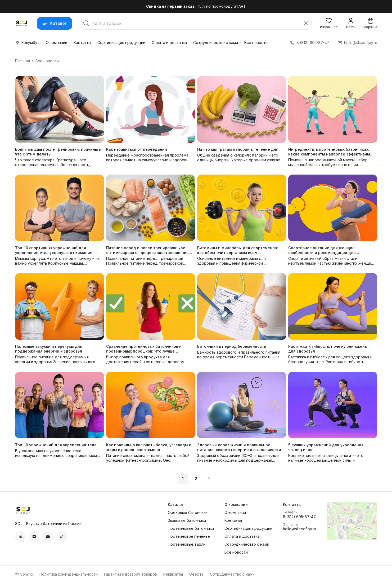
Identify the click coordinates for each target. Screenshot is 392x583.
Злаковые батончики (187, 520)
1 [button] (183, 479)
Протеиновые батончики (191, 528)
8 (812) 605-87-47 (299, 517)
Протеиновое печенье (189, 536)
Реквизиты (173, 574)
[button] (329, 23)
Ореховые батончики (188, 512)
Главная (22, 61)
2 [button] (196, 479)
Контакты (82, 43)
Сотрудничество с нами (216, 43)
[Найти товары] (196, 23)
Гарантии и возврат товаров (130, 574)
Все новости (256, 43)
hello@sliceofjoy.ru (299, 529)
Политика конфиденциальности (69, 574)
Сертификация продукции (121, 43)
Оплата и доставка (169, 43)
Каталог (55, 23)
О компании (57, 43)
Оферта (196, 574)
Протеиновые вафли (187, 544)
